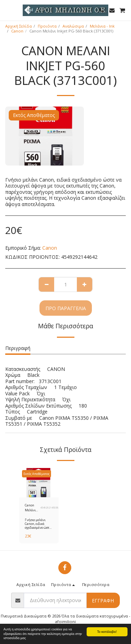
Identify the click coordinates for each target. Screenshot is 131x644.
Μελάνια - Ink (102, 26)
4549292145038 (49, 508)
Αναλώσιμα (73, 26)
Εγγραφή (103, 601)
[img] (39, 483)
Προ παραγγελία (66, 308)
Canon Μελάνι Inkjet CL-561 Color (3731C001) (32, 508)
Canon (17, 31)
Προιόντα (47, 26)
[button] (8, 10)
